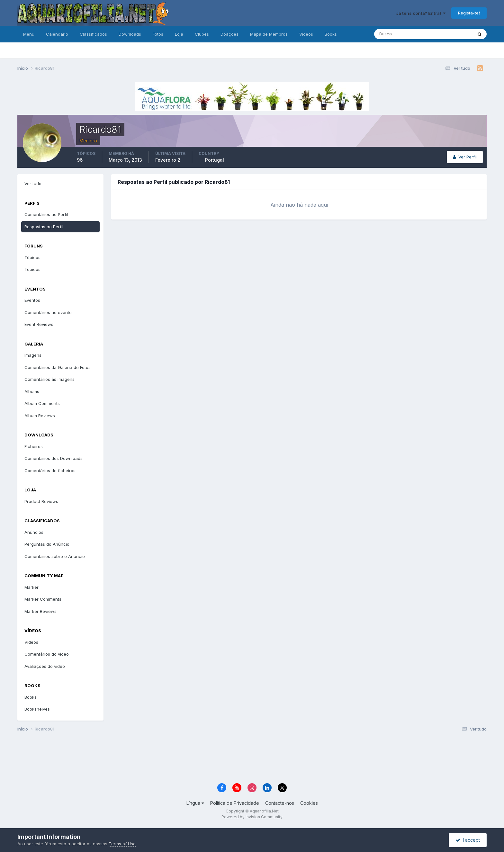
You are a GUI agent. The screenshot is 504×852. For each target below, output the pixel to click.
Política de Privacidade (235, 803)
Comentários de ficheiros (50, 471)
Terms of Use (122, 844)
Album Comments (42, 403)
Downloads (130, 34)
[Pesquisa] (402, 34)
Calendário (57, 34)
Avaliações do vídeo (45, 666)
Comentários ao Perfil (46, 214)
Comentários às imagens (50, 379)
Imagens (33, 355)
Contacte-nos (280, 803)
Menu (29, 34)
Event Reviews (39, 324)
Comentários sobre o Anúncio (55, 556)
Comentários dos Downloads (54, 458)
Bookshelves (37, 709)
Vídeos (306, 34)
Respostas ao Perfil (44, 227)
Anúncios (34, 532)
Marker (32, 587)
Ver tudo (33, 184)
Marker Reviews (40, 611)
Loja (179, 34)
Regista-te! (469, 13)
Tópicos (32, 257)
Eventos (32, 300)
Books (331, 34)
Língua (195, 803)
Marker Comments (43, 599)
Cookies (309, 803)
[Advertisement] (252, 758)
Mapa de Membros (269, 34)
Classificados (93, 34)
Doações (230, 34)
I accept (468, 840)
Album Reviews (40, 416)
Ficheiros (34, 446)
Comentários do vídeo (47, 654)
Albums (32, 391)
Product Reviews (41, 501)
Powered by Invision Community (252, 817)
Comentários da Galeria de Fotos (58, 367)
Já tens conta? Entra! (421, 13)
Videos (31, 642)
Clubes (202, 34)
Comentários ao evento (48, 312)
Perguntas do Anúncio (47, 544)
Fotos (158, 34)
